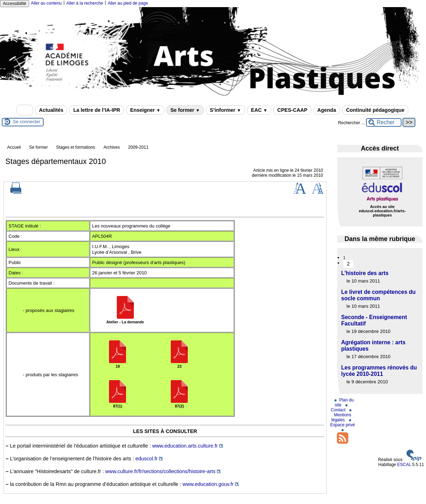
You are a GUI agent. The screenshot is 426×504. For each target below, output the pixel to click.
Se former (185, 110)
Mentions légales (341, 416)
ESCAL (404, 465)
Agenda (327, 110)
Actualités (51, 110)
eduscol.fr (147, 459)
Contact (339, 408)
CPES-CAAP (292, 110)
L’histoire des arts (365, 273)
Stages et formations (76, 147)
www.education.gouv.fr (208, 484)
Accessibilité (15, 4)
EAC (259, 110)
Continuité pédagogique (375, 110)
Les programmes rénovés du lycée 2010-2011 (379, 371)
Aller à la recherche (85, 3)
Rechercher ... (351, 123)
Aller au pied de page (128, 3)
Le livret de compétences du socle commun (378, 295)
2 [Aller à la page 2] (348, 264)
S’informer (225, 110)
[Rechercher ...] (384, 122)
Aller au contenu (46, 3)
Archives (111, 147)
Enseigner (145, 110)
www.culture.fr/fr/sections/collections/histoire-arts (160, 471)
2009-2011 (138, 147)
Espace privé (342, 423)
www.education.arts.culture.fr (185, 446)
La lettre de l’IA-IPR (97, 110)
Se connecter (27, 122)
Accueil (14, 147)
